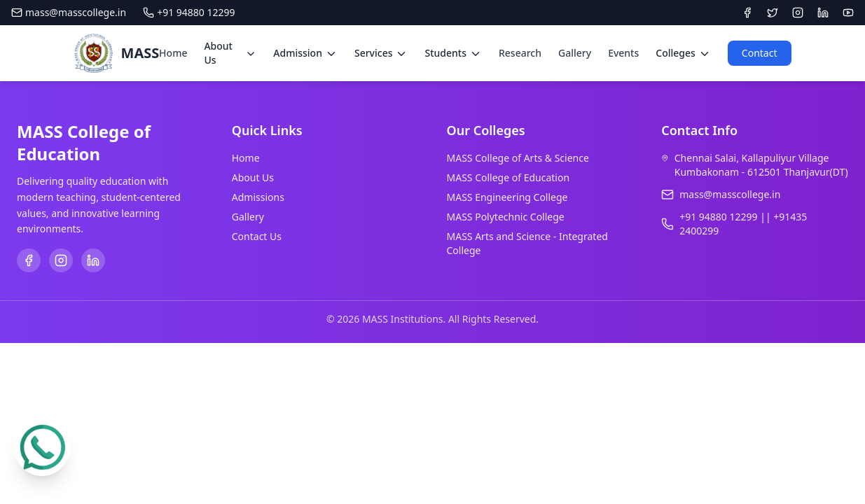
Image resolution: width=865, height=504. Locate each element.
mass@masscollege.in (69, 12)
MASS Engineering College (507, 197)
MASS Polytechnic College (506, 217)
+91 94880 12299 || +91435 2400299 (743, 224)
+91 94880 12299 (189, 12)
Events (623, 53)
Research (520, 53)
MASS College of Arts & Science (518, 158)
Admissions (258, 197)
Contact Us (257, 236)
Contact (760, 53)
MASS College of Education (508, 177)
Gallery (575, 53)
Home (173, 53)
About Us (253, 177)
